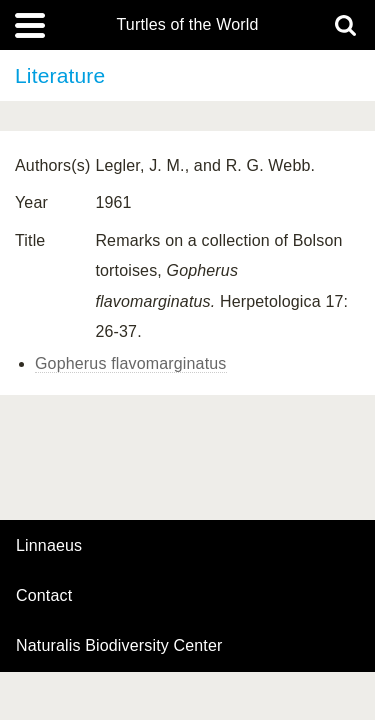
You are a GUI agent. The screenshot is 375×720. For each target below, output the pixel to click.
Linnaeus (49, 546)
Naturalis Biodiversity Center (119, 646)
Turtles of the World (188, 25)
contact (44, 595)
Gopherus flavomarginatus (131, 363)
